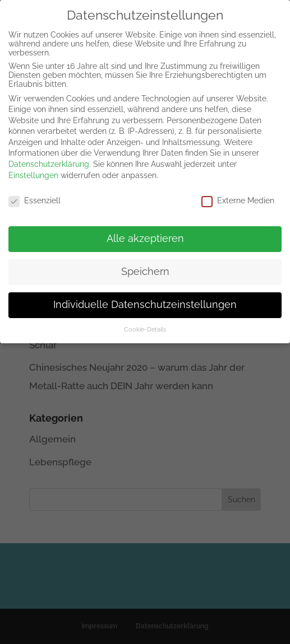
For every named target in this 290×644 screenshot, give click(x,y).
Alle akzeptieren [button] (145, 232)
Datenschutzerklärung (49, 157)
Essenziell (34, 193)
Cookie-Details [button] (145, 323)
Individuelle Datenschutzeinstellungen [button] (145, 298)
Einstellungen (33, 168)
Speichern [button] (145, 265)
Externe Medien (238, 193)
